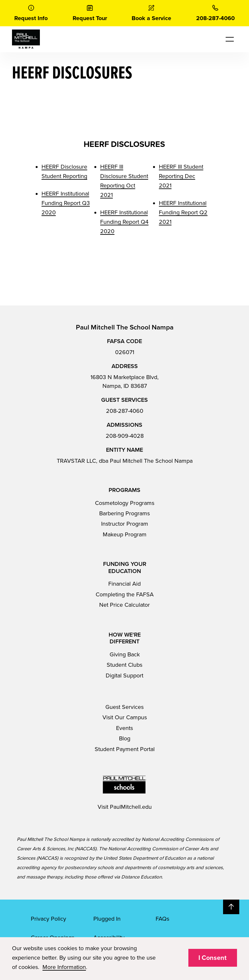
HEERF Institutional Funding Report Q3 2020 (66, 203)
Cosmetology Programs (125, 503)
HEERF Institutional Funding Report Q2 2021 (183, 212)
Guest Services (124, 707)
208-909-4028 (125, 436)
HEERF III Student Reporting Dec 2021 (181, 176)
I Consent (213, 958)
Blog (125, 738)
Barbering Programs (124, 513)
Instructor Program (125, 524)
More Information (64, 967)
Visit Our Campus (125, 717)
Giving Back (125, 654)
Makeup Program (125, 534)
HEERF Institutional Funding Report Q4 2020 (124, 222)
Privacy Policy (48, 919)
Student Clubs (124, 665)
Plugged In (107, 919)
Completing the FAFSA (125, 594)
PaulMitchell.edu (131, 807)
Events (124, 728)
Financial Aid (124, 584)
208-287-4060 (125, 411)
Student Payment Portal (125, 749)
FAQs (162, 919)
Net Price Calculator (124, 605)
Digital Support (124, 675)
